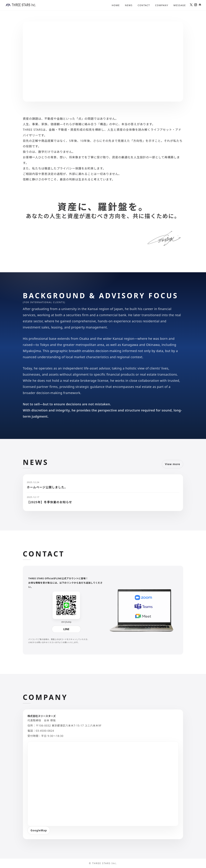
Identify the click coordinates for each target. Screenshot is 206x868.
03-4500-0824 (45, 731)
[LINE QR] (66, 605)
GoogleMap (39, 830)
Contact (144, 5)
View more (173, 464)
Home (116, 5)
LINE (66, 629)
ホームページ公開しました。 (47, 487)
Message (180, 5)
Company (162, 5)
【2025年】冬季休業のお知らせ (49, 502)
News (129, 5)
